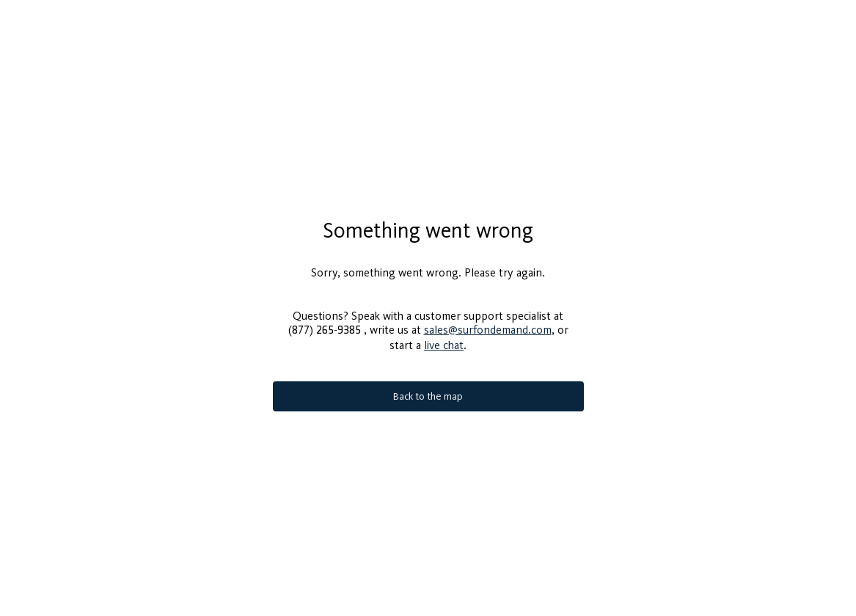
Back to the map (428, 396)
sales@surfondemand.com (488, 330)
